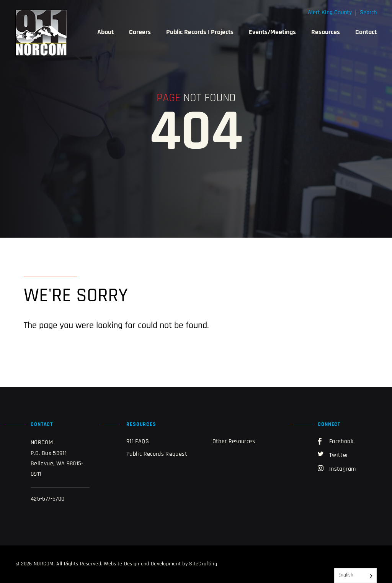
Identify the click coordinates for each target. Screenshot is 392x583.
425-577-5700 (47, 499)
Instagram (337, 469)
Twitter (333, 455)
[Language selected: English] (355, 576)
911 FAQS (138, 442)
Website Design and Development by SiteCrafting (160, 564)
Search (368, 13)
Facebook (336, 441)
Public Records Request (157, 454)
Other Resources (234, 442)
